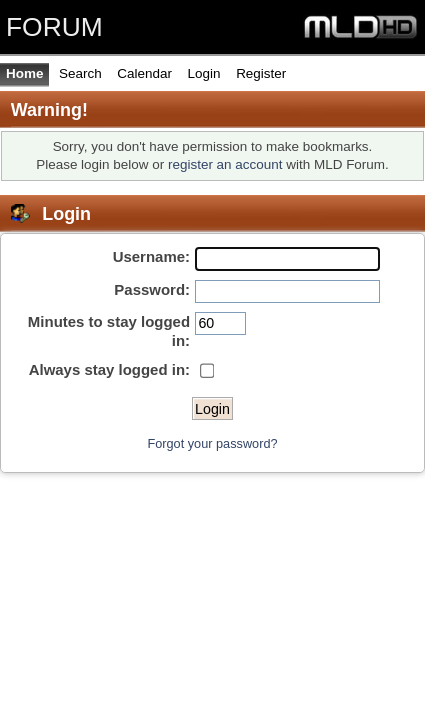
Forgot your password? (212, 443)
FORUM (54, 27)
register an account (225, 164)
